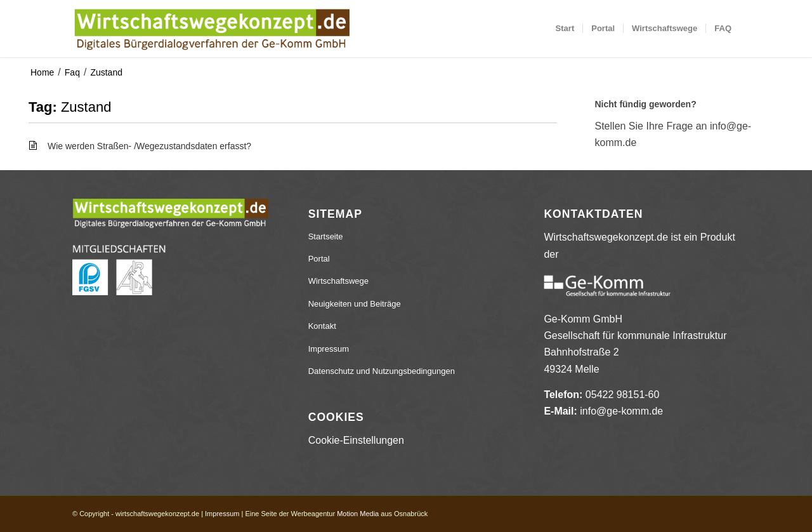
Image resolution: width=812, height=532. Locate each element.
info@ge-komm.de (621, 411)
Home (42, 72)
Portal (319, 259)
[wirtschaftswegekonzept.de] (212, 29)
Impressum (329, 349)
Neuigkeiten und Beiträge (355, 304)
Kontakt (322, 326)
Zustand (106, 72)
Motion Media (358, 514)
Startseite (326, 236)
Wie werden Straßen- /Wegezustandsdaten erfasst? (149, 146)
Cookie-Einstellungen (356, 440)
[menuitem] (565, 29)
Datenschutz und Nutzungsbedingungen (382, 371)
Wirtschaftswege (338, 281)
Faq (72, 72)
